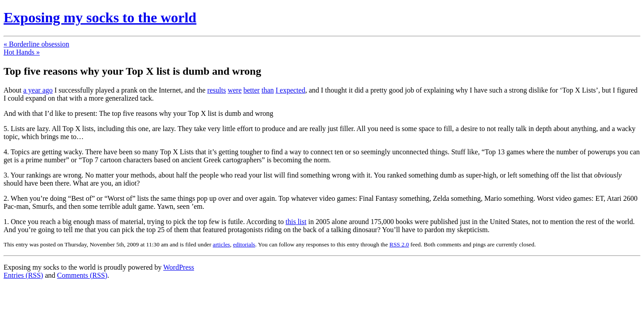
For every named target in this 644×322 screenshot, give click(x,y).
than (268, 90)
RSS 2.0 (399, 244)
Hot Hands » (22, 52)
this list (296, 222)
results (216, 90)
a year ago (38, 90)
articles (221, 244)
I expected (290, 90)
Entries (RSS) (23, 275)
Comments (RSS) (82, 275)
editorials (244, 244)
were (235, 90)
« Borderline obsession (36, 44)
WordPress (179, 267)
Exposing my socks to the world (100, 17)
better (251, 90)
